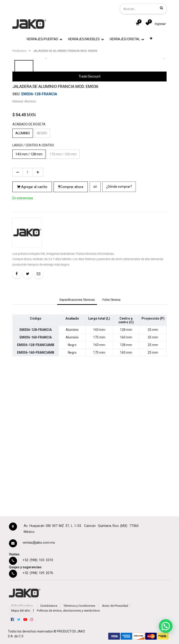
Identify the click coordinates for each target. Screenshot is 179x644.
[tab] (77, 427)
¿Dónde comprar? (119, 322)
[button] (151, 38)
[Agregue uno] (38, 307)
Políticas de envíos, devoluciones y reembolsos (68, 611)
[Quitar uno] (18, 307)
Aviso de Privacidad (115, 606)
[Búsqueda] (161, 8)
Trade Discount (89, 172)
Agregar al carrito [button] (32, 322)
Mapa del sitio (21, 611)
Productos (19, 51)
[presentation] (47, 109)
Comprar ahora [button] (71, 322)
